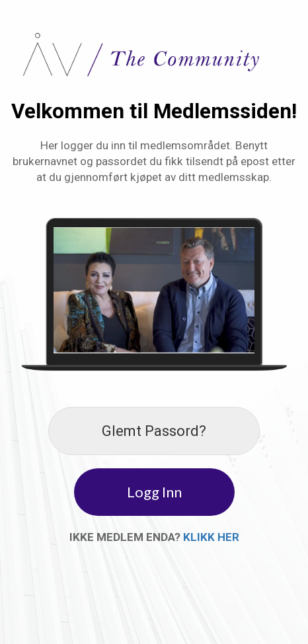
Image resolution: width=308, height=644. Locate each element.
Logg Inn (154, 492)
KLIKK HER (211, 537)
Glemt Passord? (154, 431)
